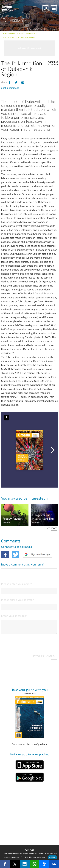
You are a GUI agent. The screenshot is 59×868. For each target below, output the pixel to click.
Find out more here (37, 857)
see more (52, 528)
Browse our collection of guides (28, 747)
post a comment (10, 88)
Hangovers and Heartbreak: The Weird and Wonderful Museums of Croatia (43, 517)
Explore (29, 850)
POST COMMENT (45, 659)
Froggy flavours (13, 519)
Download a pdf (30, 696)
